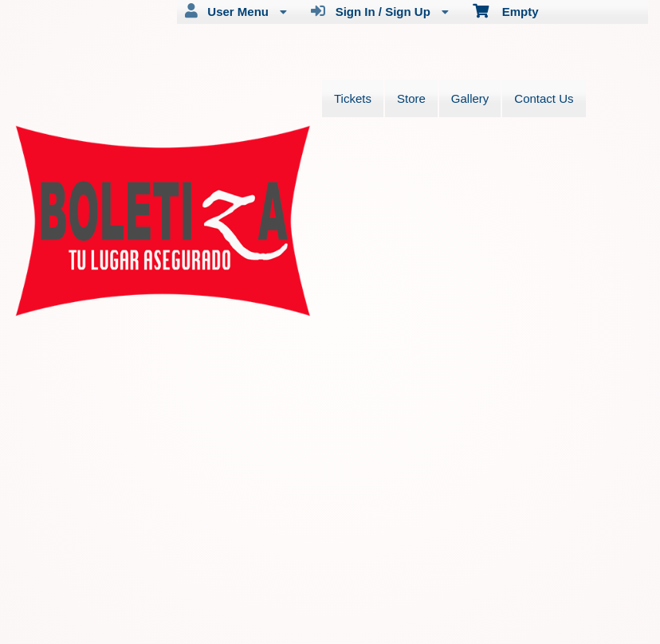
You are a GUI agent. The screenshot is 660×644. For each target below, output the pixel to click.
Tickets (353, 98)
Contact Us (544, 98)
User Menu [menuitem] (236, 11)
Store (411, 98)
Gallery (470, 98)
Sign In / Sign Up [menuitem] (380, 11)
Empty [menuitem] (506, 10)
